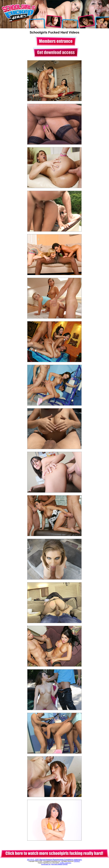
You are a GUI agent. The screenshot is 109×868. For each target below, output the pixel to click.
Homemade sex (46, 864)
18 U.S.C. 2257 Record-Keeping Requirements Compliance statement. (55, 860)
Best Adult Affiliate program (59, 864)
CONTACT (77, 861)
